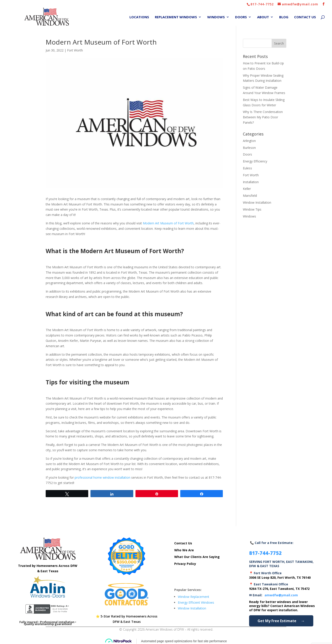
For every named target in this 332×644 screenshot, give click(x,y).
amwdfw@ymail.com (281, 595)
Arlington (249, 141)
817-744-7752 (262, 4)
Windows (216, 17)
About (263, 17)
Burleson (249, 148)
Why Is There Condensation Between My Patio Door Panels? (263, 117)
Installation (251, 182)
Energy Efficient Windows (196, 602)
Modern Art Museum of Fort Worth (168, 223)
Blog (284, 17)
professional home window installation (102, 477)
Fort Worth (75, 50)
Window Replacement (194, 597)
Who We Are (184, 550)
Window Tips (252, 209)
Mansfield (250, 196)
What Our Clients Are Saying (197, 557)
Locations (139, 17)
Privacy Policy (185, 564)
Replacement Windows (176, 17)
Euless (247, 168)
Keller (247, 189)
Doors (241, 17)
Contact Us (305, 17)
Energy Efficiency (255, 161)
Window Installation (257, 202)
